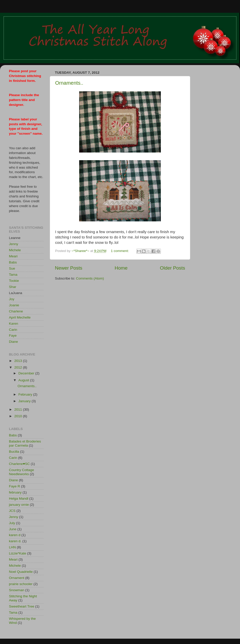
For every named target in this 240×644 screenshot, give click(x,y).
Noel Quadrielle (21, 572)
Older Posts (172, 268)
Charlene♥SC (19, 464)
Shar (13, 287)
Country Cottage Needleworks (21, 472)
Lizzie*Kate (18, 553)
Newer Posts (69, 268)
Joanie (14, 305)
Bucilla (14, 452)
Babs (13, 262)
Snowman (17, 590)
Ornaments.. (69, 83)
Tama (13, 275)
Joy (12, 299)
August (24, 380)
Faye (13, 336)
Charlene (16, 311)
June (13, 529)
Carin (13, 330)
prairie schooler (21, 584)
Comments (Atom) (90, 278)
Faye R (15, 486)
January (25, 401)
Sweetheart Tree (22, 606)
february (15, 492)
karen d (15, 535)
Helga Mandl (19, 498)
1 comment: (120, 251)
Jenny (14, 244)
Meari (13, 256)
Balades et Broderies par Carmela (25, 443)
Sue (12, 268)
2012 (19, 367)
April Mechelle (20, 317)
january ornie (19, 505)
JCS (12, 511)
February (26, 394)
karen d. (15, 541)
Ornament (17, 578)
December (27, 373)
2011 (19, 409)
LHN (12, 547)
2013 (19, 361)
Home (121, 268)
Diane (13, 342)
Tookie (14, 281)
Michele (15, 250)
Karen (14, 324)
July (12, 523)
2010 (19, 416)
